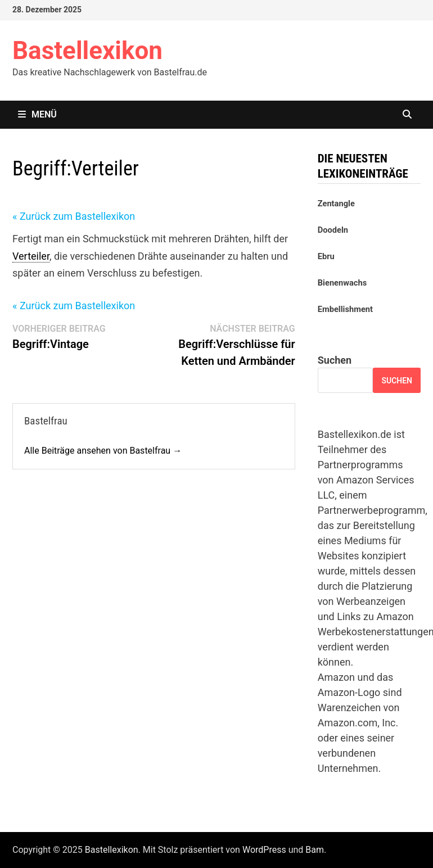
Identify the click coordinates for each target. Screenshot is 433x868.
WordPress (264, 850)
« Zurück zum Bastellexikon (74, 216)
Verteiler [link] (31, 256)
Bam (315, 850)
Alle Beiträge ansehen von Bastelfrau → (103, 451)
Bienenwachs (342, 283)
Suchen (335, 360)
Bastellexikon (87, 51)
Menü (37, 114)
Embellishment (345, 309)
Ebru (326, 256)
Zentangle (336, 204)
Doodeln (333, 230)
